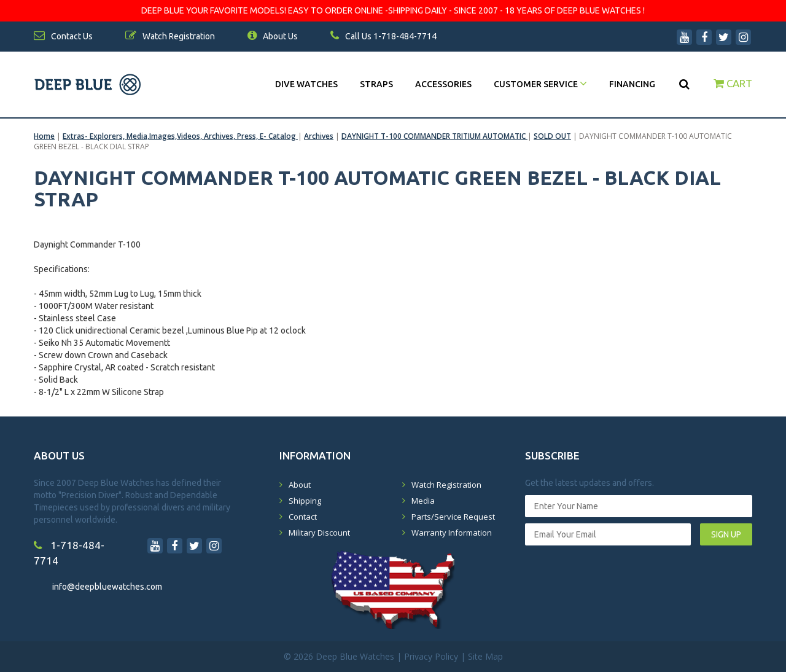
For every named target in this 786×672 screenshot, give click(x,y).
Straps (376, 84)
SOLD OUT (552, 136)
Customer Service (540, 84)
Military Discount (319, 533)
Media (423, 501)
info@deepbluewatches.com (107, 587)
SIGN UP (726, 534)
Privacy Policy (431, 656)
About (300, 485)
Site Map (485, 656)
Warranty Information (452, 533)
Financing (632, 84)
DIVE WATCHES (306, 84)
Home (44, 136)
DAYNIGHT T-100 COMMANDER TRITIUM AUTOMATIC (434, 136)
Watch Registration (446, 485)
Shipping (305, 501)
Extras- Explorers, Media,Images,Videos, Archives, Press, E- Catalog (180, 136)
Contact (303, 517)
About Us (273, 36)
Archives (319, 136)
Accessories (443, 84)
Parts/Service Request (453, 517)
